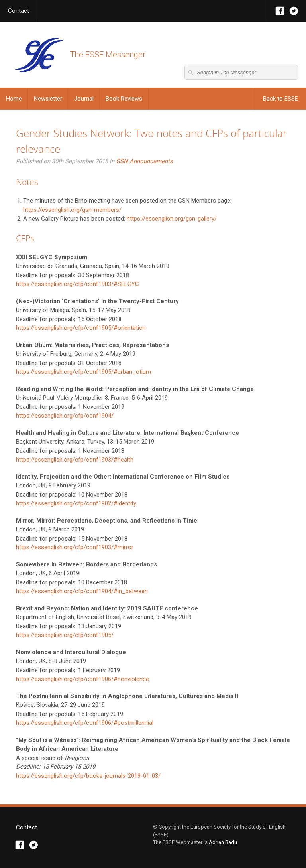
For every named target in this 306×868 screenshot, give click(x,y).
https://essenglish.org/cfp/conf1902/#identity (76, 503)
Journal (84, 99)
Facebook (280, 11)
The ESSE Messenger (39, 55)
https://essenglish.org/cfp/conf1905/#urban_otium (83, 372)
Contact (19, 11)
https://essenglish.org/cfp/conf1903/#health (75, 460)
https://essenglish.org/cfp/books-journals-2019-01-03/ (88, 776)
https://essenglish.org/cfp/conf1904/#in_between (82, 591)
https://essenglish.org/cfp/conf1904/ (65, 416)
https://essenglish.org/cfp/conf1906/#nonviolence (82, 679)
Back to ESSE (280, 99)
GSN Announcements (144, 161)
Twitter (294, 11)
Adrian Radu (223, 842)
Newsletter (48, 99)
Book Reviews (124, 99)
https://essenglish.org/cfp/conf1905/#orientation (81, 328)
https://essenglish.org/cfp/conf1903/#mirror (75, 547)
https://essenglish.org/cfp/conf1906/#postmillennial (85, 723)
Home (14, 99)
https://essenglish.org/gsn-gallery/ (172, 219)
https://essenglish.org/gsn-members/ (72, 210)
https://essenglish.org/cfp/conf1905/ (65, 635)
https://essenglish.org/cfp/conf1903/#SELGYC (77, 284)
